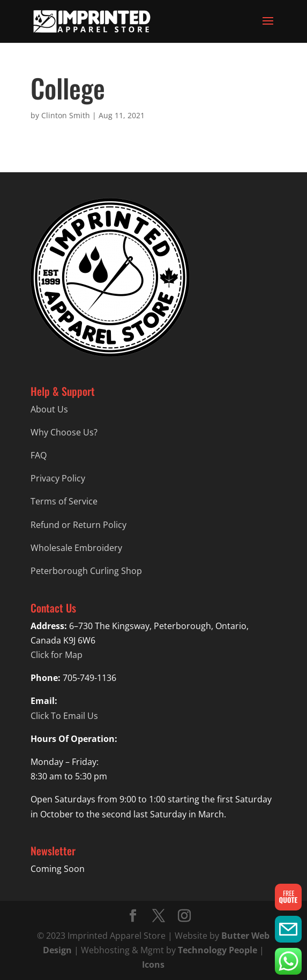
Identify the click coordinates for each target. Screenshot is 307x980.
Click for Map (57, 655)
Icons (153, 964)
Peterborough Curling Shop (86, 571)
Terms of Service (64, 501)
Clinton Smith (66, 115)
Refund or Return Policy (78, 525)
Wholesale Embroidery (76, 548)
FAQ (39, 455)
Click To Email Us (64, 716)
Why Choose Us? (64, 432)
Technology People (218, 950)
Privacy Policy (58, 478)
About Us (49, 409)
